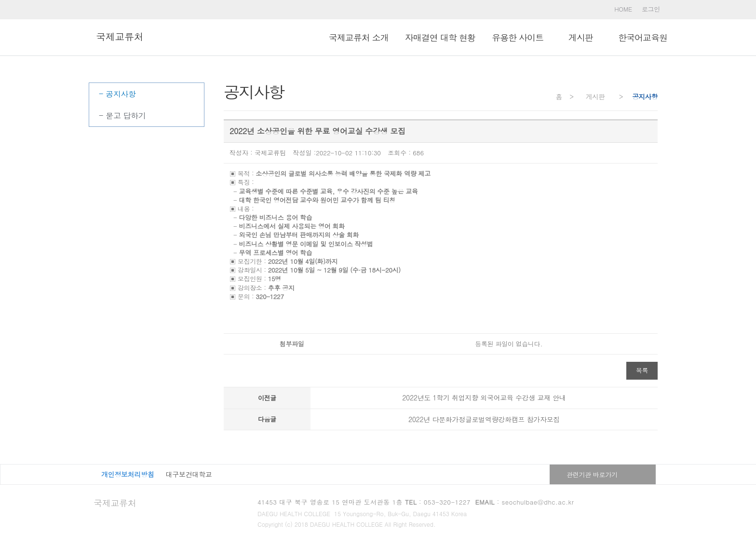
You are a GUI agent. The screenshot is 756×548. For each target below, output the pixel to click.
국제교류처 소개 (359, 37)
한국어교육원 (643, 37)
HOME (623, 9)
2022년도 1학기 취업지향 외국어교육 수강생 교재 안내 (484, 397)
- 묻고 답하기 (122, 116)
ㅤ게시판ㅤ (581, 37)
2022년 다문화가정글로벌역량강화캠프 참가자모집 (484, 419)
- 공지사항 (117, 94)
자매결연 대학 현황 (440, 37)
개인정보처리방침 (128, 474)
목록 (642, 370)
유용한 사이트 (518, 37)
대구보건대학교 (189, 474)
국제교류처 (115, 503)
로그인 (651, 9)
